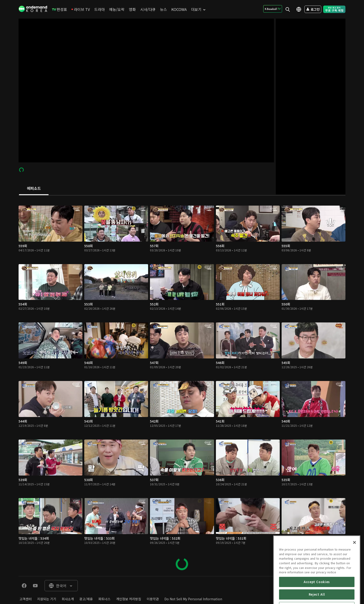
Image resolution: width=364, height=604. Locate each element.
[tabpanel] (182, 386)
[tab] (34, 189)
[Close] (354, 567)
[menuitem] (60, 9)
